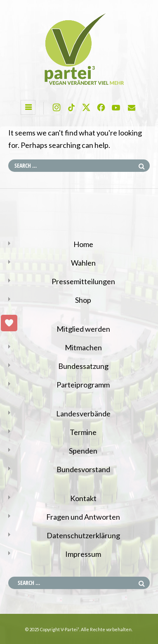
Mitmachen (83, 347)
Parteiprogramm (83, 385)
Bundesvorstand (83, 469)
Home (83, 244)
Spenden (83, 451)
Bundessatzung (83, 366)
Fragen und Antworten (83, 517)
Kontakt (83, 498)
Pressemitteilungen (83, 281)
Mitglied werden (83, 329)
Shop (83, 300)
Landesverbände (83, 413)
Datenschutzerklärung (83, 535)
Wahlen (83, 263)
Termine (83, 432)
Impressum (83, 554)
